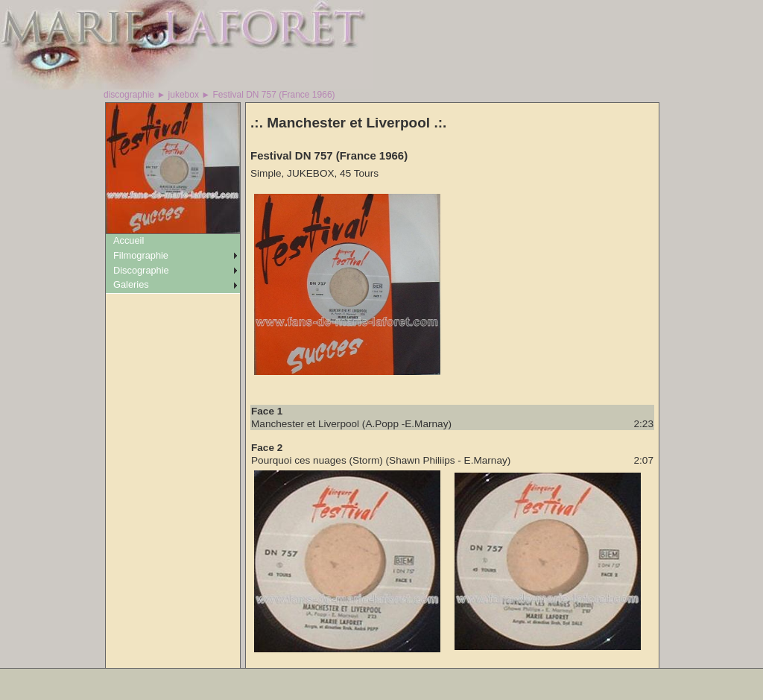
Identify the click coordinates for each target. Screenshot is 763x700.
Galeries (131, 284)
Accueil (129, 240)
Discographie (141, 270)
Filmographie (141, 255)
